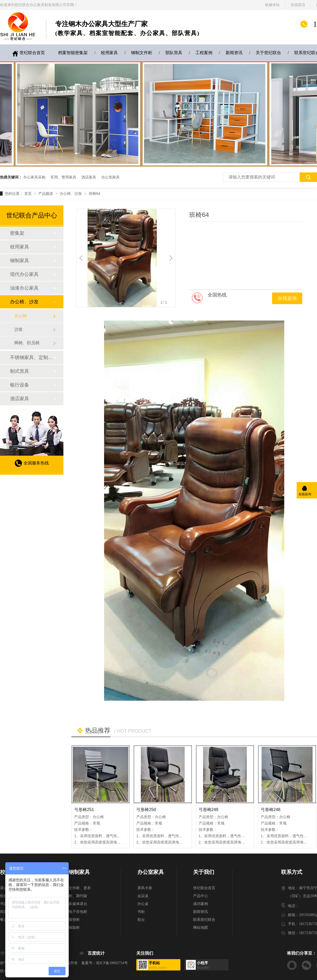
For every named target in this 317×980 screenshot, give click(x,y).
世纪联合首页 (32, 53)
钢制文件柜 (142, 53)
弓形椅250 (146, 810)
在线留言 (298, 5)
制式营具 (20, 371)
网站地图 (201, 928)
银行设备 (20, 385)
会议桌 (143, 896)
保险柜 (74, 928)
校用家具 (109, 53)
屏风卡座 (145, 888)
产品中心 (201, 896)
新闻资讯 (234, 53)
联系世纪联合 (204, 920)
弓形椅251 (84, 810)
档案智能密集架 (73, 53)
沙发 (18, 329)
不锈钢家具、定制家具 (31, 357)
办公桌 (143, 904)
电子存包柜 (78, 912)
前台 (141, 920)
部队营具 (174, 53)
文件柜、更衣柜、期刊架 (80, 892)
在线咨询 (287, 298)
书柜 (141, 912)
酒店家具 (89, 177)
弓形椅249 (209, 810)
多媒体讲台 (78, 904)
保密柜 (74, 920)
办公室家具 (110, 177)
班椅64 (95, 194)
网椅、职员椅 (27, 343)
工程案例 (204, 53)
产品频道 (46, 194)
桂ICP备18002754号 (112, 963)
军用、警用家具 (63, 177)
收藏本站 (272, 5)
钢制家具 (20, 261)
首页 (29, 194)
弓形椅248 (271, 810)
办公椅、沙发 (71, 194)
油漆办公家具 (24, 288)
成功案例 (201, 904)
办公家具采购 (34, 177)
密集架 (17, 233)
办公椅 (21, 316)
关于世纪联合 (268, 53)
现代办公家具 (24, 274)
